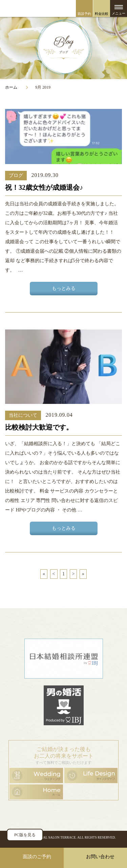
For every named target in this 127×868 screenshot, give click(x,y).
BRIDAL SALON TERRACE (55, 837)
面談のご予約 (37, 857)
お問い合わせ (100, 857)
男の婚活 (64, 705)
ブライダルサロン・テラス (63, 8)
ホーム (11, 87)
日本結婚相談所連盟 (64, 659)
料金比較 (102, 14)
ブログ (16, 175)
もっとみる (64, 288)
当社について (23, 415)
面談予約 (84, 14)
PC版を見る (25, 835)
